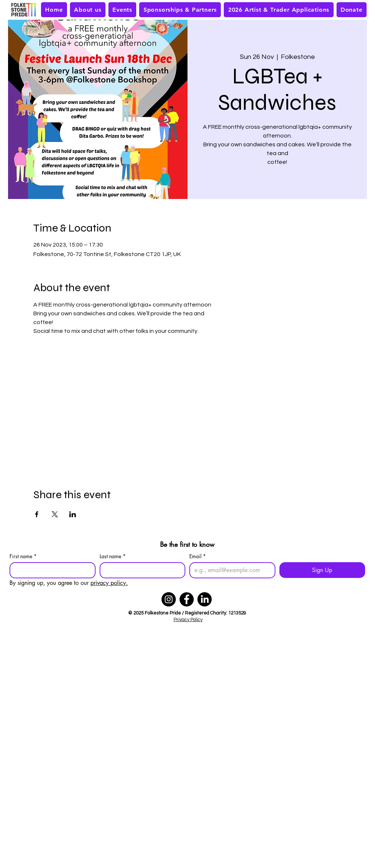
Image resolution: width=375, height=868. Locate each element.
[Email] (230, 570)
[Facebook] (187, 599)
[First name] (50, 570)
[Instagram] (169, 599)
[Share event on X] (55, 514)
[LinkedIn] (205, 599)
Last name (113, 556)
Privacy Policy (188, 620)
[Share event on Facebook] (37, 514)
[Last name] (140, 570)
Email (198, 556)
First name (23, 556)
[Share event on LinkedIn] (73, 514)
